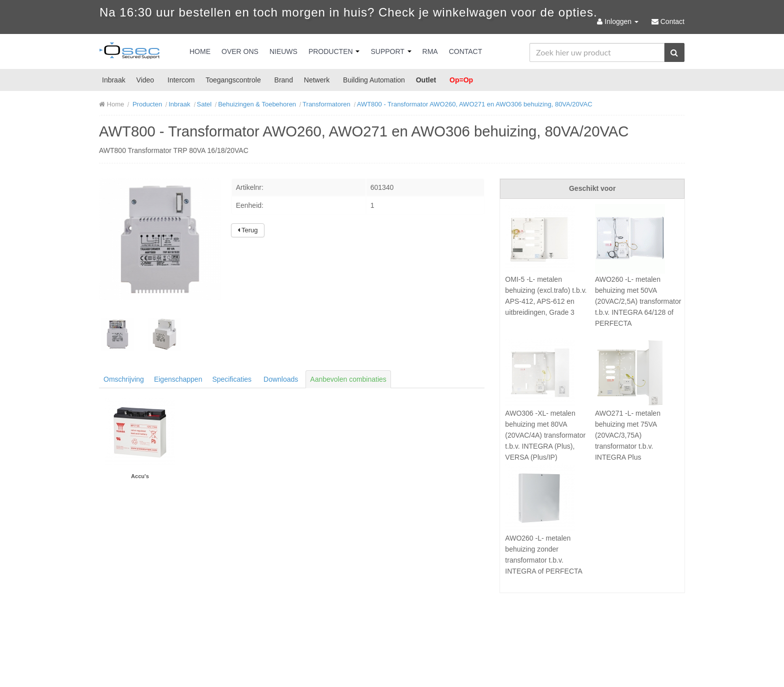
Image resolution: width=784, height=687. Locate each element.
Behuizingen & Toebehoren (257, 104)
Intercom (181, 80)
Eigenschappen (178, 379)
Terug (248, 230)
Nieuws (283, 51)
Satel (204, 104)
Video (145, 80)
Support (391, 51)
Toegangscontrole (233, 80)
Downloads (281, 379)
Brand (284, 80)
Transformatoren (326, 104)
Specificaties (232, 379)
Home (200, 51)
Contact (466, 51)
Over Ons (240, 51)
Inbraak (114, 80)
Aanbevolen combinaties (348, 379)
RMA (430, 51)
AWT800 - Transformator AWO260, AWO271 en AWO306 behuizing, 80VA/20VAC (475, 104)
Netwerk (317, 80)
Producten (334, 51)
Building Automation (374, 80)
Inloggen (618, 21)
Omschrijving (124, 379)
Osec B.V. (129, 52)
